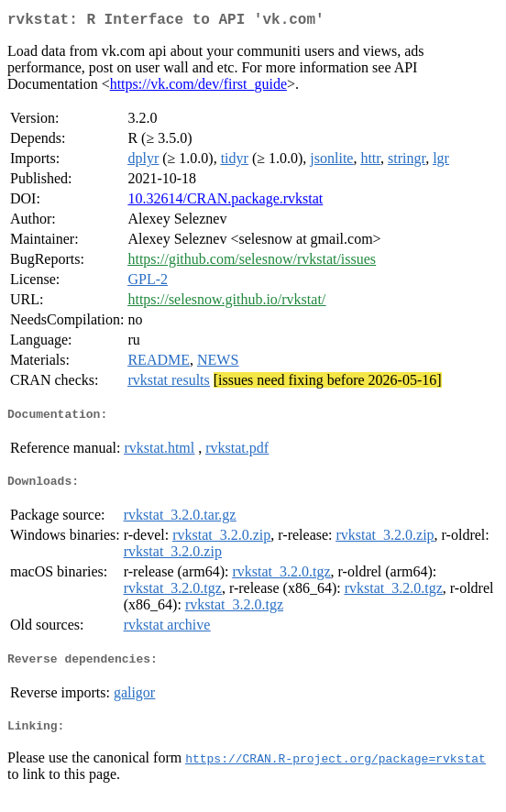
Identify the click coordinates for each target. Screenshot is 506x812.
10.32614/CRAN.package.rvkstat (225, 202)
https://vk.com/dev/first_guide (198, 88)
